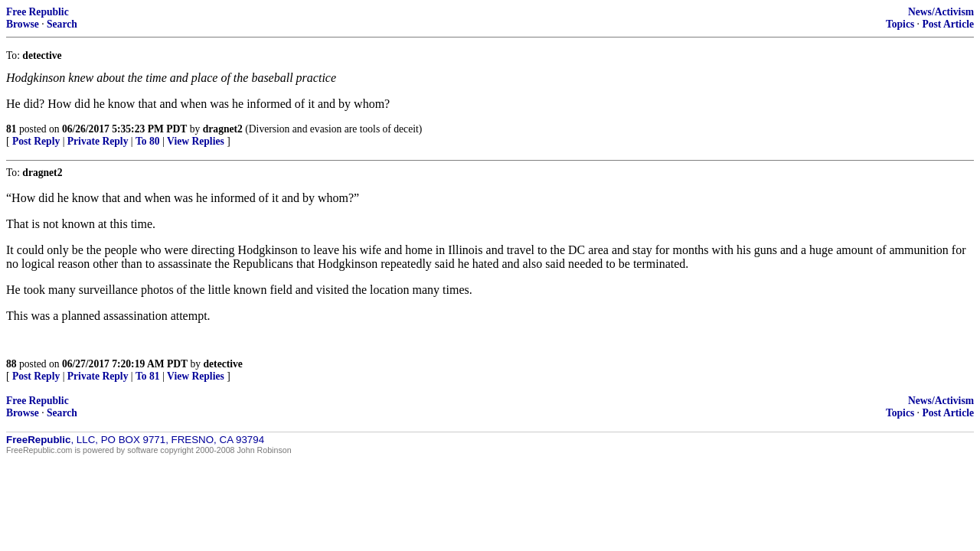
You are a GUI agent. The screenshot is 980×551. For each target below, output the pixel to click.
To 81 (148, 376)
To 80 (148, 141)
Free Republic (38, 12)
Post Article (948, 24)
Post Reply (36, 141)
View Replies (196, 141)
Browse (23, 24)
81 (11, 129)
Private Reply (98, 141)
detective (223, 364)
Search (62, 24)
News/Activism (941, 12)
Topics (900, 24)
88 (11, 364)
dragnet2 (223, 129)
